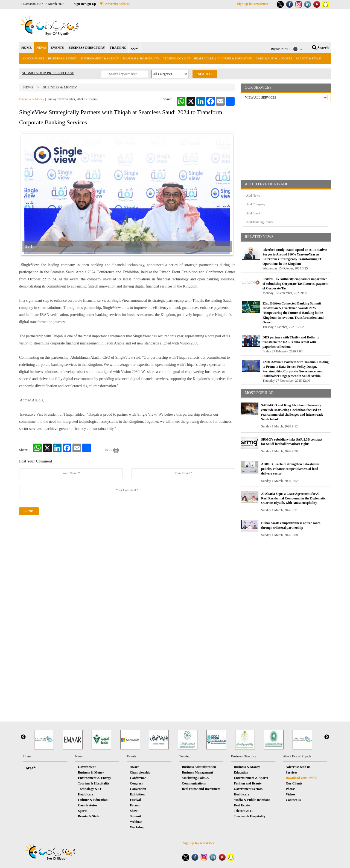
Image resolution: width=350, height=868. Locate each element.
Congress (136, 783)
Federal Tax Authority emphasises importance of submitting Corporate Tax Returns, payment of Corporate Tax (295, 284)
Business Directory (244, 756)
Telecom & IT (243, 811)
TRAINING (118, 48)
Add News (253, 196)
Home (27, 756)
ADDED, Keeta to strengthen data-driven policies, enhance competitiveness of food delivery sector (290, 469)
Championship (140, 772)
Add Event (253, 213)
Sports (287, 58)
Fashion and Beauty (248, 783)
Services (291, 772)
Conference (138, 778)
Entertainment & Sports (251, 778)
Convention (138, 789)
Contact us (293, 800)
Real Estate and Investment (201, 789)
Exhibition (137, 794)
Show (134, 811)
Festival (135, 800)
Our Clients (294, 783)
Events (132, 756)
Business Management (197, 772)
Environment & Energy (100, 58)
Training (185, 756)
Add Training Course (260, 222)
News (28, 87)
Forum (135, 805)
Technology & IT (177, 58)
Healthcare (204, 58)
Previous (23, 737)
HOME (27, 48)
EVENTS (57, 48)
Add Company (256, 204)
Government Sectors (248, 789)
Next (327, 737)
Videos (290, 794)
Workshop (137, 827)
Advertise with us (115, 4)
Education (241, 772)
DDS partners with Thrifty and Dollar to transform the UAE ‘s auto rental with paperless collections (291, 342)
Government (34, 58)
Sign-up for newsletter (253, 4)
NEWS (41, 48)
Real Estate (242, 805)
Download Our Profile (301, 778)
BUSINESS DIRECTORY (87, 48)
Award (135, 767)
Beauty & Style (308, 58)
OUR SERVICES (258, 87)
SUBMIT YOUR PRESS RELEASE (48, 73)
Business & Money (63, 58)
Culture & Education (235, 58)
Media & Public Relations (252, 800)
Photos (291, 789)
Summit (135, 816)
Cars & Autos (267, 58)
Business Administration (199, 767)
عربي (135, 48)
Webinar (136, 822)
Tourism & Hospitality (141, 58)
